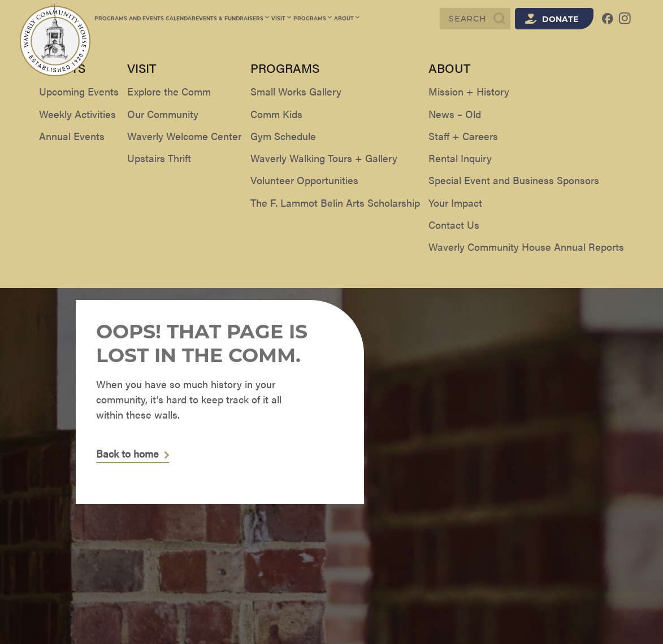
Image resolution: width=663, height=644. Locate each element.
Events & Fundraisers (233, 18)
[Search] (475, 19)
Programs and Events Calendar (145, 18)
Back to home (127, 454)
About (344, 18)
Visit (281, 18)
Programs (311, 18)
